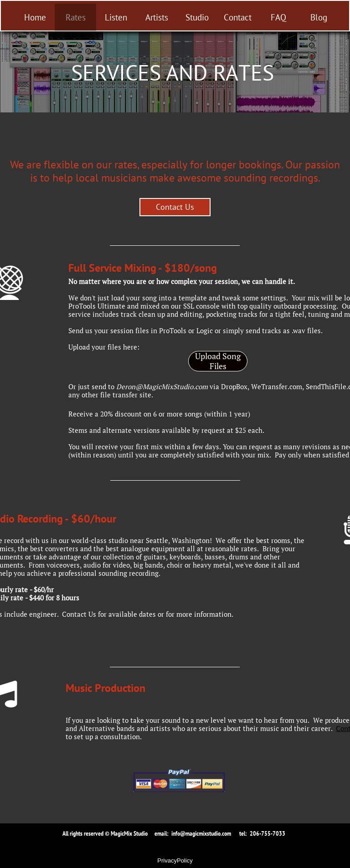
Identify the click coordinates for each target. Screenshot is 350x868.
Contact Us (79, 614)
